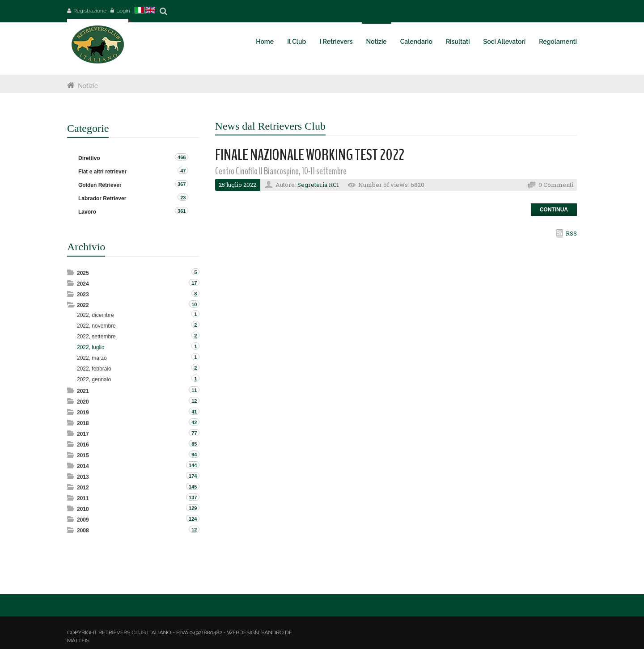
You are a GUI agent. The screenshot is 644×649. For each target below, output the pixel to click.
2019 (83, 413)
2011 (83, 498)
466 (182, 157)
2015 (83, 455)
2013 (83, 477)
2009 (83, 520)
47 (183, 171)
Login (123, 11)
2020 (83, 402)
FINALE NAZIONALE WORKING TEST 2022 (310, 155)
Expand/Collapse (71, 272)
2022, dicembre (95, 315)
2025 (83, 273)
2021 (83, 391)
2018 (83, 423)
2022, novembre (96, 326)
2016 (83, 445)
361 (182, 211)
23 (183, 198)
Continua (554, 210)
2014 (83, 466)
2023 (83, 295)
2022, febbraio (94, 369)
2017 (83, 434)
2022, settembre (96, 337)
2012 (83, 488)
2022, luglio (91, 347)
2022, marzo (92, 358)
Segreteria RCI (318, 185)
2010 (83, 509)
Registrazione (90, 11)
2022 (83, 305)
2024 (83, 284)
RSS (571, 233)
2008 (83, 531)
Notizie (88, 86)
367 (182, 184)
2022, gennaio (94, 379)
